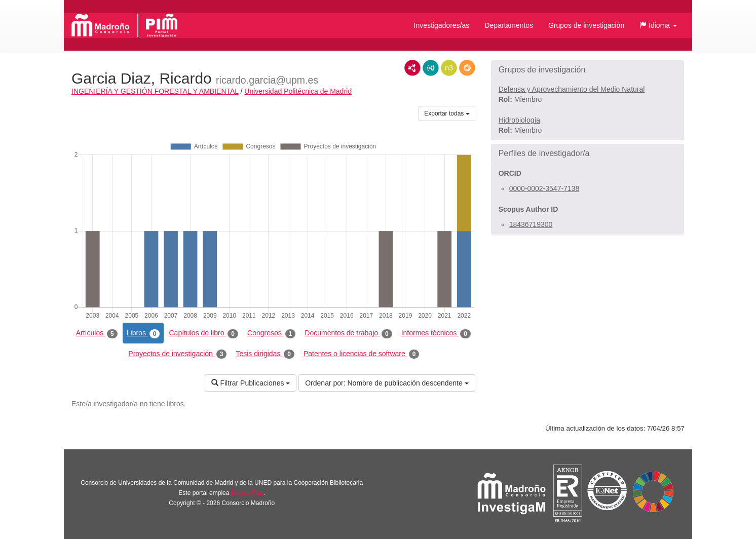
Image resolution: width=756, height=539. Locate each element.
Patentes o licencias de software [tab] (361, 354)
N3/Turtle (449, 68)
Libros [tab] (143, 333)
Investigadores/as (442, 25)
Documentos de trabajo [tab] (348, 333)
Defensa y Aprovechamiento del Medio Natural (572, 89)
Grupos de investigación (586, 25)
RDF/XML (412, 68)
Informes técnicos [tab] (436, 333)
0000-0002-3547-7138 (544, 188)
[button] (658, 25)
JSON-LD (431, 68)
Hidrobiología (520, 120)
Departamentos (509, 25)
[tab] (588, 70)
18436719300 (531, 224)
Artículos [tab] (97, 333)
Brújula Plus (247, 493)
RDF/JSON (467, 68)
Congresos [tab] (271, 333)
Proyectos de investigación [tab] (177, 354)
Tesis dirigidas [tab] (265, 354)
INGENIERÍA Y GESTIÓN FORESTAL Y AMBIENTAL (155, 91)
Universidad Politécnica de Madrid (298, 91)
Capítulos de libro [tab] (203, 333)
